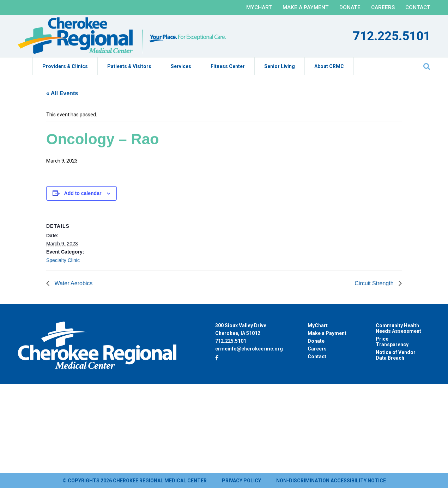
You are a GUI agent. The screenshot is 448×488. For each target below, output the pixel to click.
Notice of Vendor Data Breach (396, 355)
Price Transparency (392, 342)
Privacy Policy (241, 481)
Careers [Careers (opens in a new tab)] (317, 349)
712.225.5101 (392, 36)
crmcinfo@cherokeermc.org (249, 349)
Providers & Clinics (65, 66)
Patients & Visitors (129, 66)
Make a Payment (306, 7)
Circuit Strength (375, 283)
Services (181, 66)
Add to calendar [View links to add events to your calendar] (83, 193)
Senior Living (280, 66)
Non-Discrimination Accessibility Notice (331, 481)
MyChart (259, 7)
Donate (350, 7)
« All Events (62, 93)
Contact (418, 7)
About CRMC (329, 66)
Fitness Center (228, 66)
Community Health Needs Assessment (398, 328)
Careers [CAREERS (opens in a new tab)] (383, 7)
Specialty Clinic (63, 260)
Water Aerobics (73, 283)
